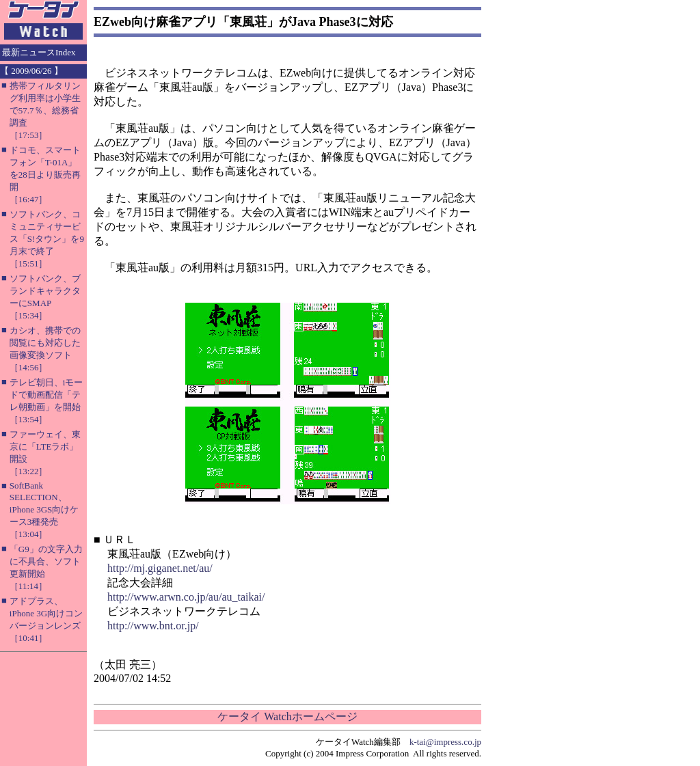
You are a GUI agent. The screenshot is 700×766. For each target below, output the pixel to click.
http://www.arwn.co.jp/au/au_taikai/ (186, 597)
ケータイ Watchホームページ (287, 716)
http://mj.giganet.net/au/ (160, 568)
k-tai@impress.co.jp (445, 742)
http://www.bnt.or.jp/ (153, 626)
